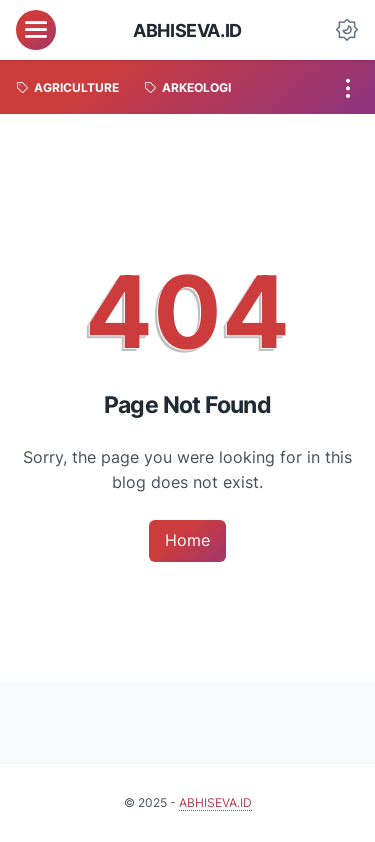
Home (187, 540)
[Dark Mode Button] (347, 30)
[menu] (36, 30)
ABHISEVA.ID (187, 30)
